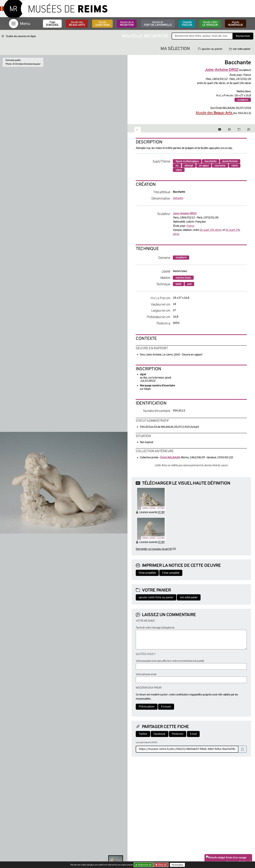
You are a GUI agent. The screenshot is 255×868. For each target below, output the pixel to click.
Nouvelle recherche (145, 36)
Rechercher (243, 36)
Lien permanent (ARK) (146, 743)
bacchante (211, 161)
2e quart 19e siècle (210, 230)
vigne (179, 170)
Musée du (158, 24)
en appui (204, 166)
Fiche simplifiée (147, 573)
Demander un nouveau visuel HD (154, 549)
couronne (220, 166)
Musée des (77, 24)
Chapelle (187, 24)
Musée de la (127, 24)
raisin (235, 166)
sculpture (243, 100)
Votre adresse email (146, 674)
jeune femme (230, 161)
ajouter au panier (210, 49)
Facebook (160, 734)
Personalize (178, 865)
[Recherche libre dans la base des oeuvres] (202, 36)
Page (52, 24)
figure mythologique (187, 161)
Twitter (143, 734)
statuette (178, 198)
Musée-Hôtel (210, 24)
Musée (102, 24)
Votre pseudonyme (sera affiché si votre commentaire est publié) (170, 661)
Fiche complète (171, 573)
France (190, 226)
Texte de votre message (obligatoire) (155, 628)
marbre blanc (183, 278)
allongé (189, 166)
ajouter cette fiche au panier (156, 598)
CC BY (161, 512)
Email (193, 734)
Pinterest (178, 734)
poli (189, 284)
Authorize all (144, 865)
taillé (178, 284)
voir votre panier (240, 49)
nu (177, 166)
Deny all (162, 865)
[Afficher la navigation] (14, 24)
